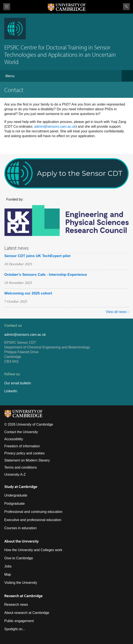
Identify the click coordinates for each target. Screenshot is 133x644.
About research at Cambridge (27, 613)
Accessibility (14, 439)
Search (126, 7)
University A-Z (15, 475)
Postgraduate (15, 504)
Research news (16, 605)
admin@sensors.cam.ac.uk (55, 126)
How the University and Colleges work (33, 550)
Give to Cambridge (19, 558)
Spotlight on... (15, 629)
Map (8, 574)
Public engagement (19, 621)
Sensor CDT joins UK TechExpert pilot (37, 256)
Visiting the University (21, 583)
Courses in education (20, 528)
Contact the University (21, 432)
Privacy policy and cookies (24, 453)
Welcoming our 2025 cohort (28, 293)
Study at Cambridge (21, 487)
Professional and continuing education (33, 512)
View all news (116, 312)
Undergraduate (16, 495)
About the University (21, 541)
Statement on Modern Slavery (27, 460)
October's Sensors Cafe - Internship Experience (46, 275)
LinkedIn (11, 391)
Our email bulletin (18, 383)
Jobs (8, 566)
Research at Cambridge (23, 596)
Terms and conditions (21, 467)
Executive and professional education (33, 520)
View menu (7, 7)
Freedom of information (22, 446)
